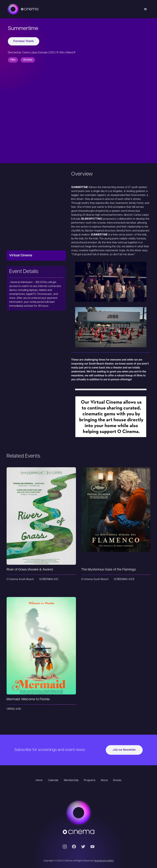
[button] (145, 9)
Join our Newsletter (124, 750)
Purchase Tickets (24, 41)
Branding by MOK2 (104, 861)
